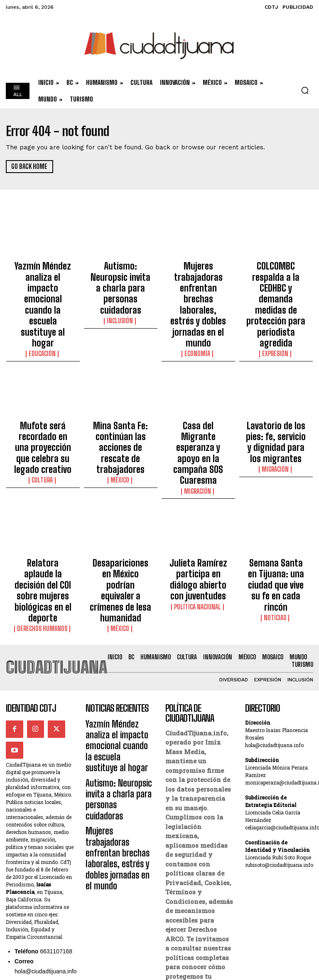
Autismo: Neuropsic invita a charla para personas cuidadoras (120, 272)
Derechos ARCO (189, 896)
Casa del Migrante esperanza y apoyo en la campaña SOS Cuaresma (198, 384)
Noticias (276, 505)
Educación (43, 296)
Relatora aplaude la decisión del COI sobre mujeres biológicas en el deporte (43, 485)
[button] (305, 90)
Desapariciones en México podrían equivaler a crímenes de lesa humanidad (121, 485)
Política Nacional (198, 497)
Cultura (43, 404)
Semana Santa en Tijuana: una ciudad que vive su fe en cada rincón (276, 485)
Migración (198, 404)
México (120, 404)
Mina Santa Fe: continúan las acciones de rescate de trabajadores (120, 384)
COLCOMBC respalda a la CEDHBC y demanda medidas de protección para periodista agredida (276, 280)
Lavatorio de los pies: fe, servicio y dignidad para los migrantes (276, 380)
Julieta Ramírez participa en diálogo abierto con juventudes (198, 481)
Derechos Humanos (43, 505)
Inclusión (120, 288)
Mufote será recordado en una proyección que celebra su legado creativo (43, 384)
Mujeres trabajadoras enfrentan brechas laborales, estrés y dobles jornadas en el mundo (198, 280)
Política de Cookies (195, 905)
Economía (198, 303)
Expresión (276, 303)
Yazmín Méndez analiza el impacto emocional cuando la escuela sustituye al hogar (43, 276)
